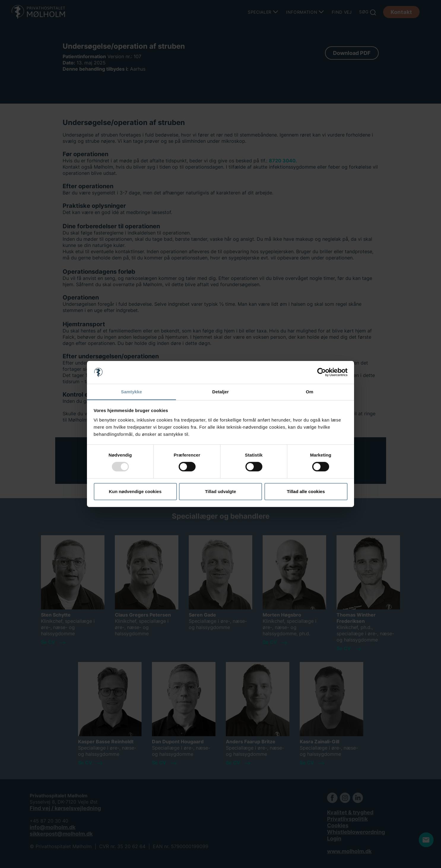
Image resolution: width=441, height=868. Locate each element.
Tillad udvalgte (221, 491)
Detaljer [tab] (220, 392)
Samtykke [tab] (132, 392)
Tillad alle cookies (306, 491)
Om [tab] (309, 392)
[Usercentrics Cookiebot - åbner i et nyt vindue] (322, 372)
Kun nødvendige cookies (135, 491)
